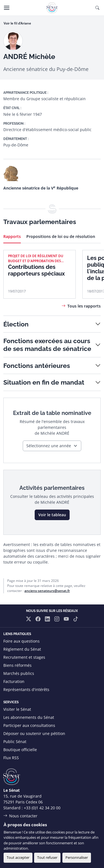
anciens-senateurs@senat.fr (47, 591)
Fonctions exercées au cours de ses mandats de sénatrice (47, 345)
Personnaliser (77, 857)
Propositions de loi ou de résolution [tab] (61, 236)
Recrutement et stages (24, 657)
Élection (16, 324)
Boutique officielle (20, 750)
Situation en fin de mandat (44, 382)
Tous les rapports (84, 306)
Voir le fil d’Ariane (17, 23)
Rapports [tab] (12, 236)
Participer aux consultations (29, 725)
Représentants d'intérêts (26, 689)
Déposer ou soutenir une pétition (34, 733)
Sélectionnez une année (49, 446)
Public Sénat (15, 742)
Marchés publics (19, 673)
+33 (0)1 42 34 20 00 (42, 808)
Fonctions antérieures (37, 366)
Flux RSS (11, 758)
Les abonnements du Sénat (29, 717)
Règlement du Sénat (22, 649)
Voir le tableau (52, 515)
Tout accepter (18, 857)
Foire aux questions (21, 641)
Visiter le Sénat (17, 709)
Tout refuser (47, 857)
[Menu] (7, 8)
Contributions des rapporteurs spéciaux (36, 270)
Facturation (14, 681)
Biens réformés (17, 665)
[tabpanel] (52, 279)
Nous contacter (23, 816)
